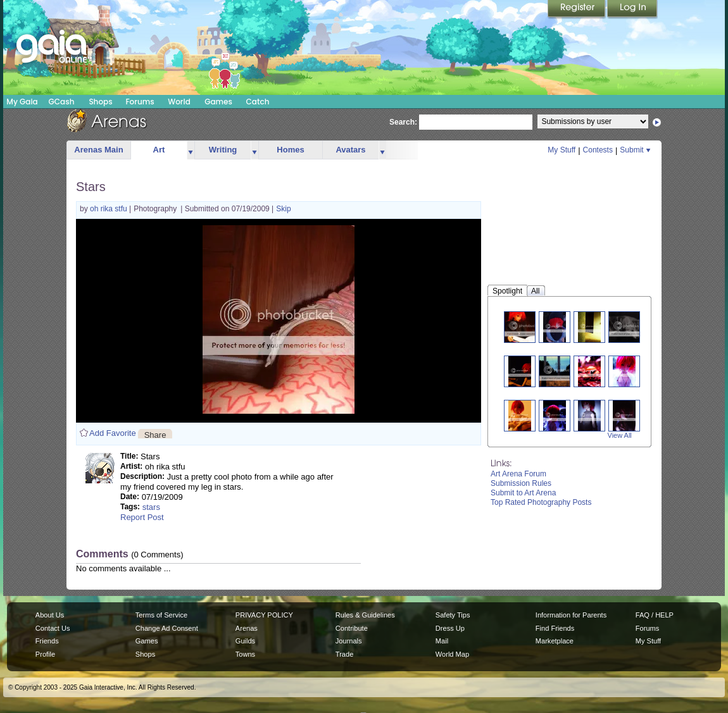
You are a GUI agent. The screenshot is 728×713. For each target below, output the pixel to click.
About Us (50, 615)
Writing (223, 150)
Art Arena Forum (518, 474)
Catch (258, 102)
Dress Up (450, 628)
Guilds (245, 641)
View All (620, 435)
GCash (62, 102)
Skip (283, 209)
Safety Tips (453, 615)
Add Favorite (113, 433)
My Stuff (562, 150)
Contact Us (53, 628)
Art (159, 150)
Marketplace (555, 641)
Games (218, 102)
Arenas (247, 628)
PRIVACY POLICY (264, 615)
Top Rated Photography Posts (541, 502)
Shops (100, 102)
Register (577, 9)
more (191, 150)
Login (632, 9)
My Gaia (22, 102)
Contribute (352, 628)
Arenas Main (98, 150)
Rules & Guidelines (365, 615)
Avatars (350, 150)
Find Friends (555, 628)
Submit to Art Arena (523, 493)
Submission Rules (521, 483)
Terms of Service (161, 615)
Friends (47, 641)
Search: (403, 122)
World (179, 102)
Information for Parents (571, 615)
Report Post (142, 517)
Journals (349, 641)
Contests (598, 150)
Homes (290, 150)
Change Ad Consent (167, 628)
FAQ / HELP (655, 615)
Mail (442, 641)
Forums (140, 102)
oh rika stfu (110, 209)
